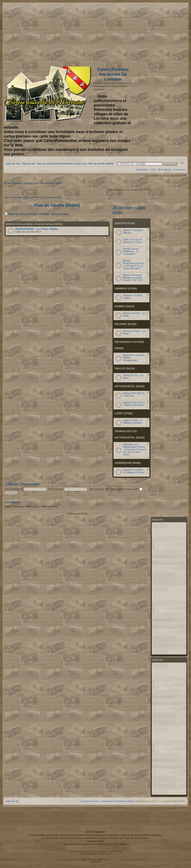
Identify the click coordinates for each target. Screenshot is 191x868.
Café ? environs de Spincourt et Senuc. (133, 241)
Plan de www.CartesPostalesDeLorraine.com (62, 164)
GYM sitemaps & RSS (77, 514)
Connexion (180, 169)
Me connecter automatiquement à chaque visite (116, 489)
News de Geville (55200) (21, 214)
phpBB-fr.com (103, 859)
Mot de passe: (56, 489)
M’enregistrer (165, 169)
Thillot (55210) (125, 369)
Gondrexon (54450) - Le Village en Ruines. (134, 471)
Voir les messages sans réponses (21, 183)
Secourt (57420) (125, 324)
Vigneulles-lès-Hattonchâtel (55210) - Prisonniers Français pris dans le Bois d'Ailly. (134, 449)
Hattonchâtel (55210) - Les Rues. (134, 394)
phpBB (86, 851)
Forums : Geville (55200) (54, 214)
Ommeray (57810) (126, 289)
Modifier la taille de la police (182, 163)
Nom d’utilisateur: (14, 489)
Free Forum (105, 854)
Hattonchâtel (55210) (130, 386)
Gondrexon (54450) (128, 463)
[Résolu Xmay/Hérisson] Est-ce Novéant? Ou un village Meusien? (134, 265)
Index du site (13, 164)
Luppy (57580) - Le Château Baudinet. (133, 422)
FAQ (153, 169)
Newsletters (142, 169)
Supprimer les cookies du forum (118, 801)
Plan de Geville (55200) (101, 164)
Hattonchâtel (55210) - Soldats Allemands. (134, 404)
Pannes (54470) (125, 306)
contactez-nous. (96, 841)
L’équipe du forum (90, 801)
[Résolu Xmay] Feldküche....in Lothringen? (131, 251)
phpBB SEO (96, 862)
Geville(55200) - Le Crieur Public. (37, 229)
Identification (125, 223)
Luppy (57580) (124, 413)
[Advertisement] (152, 33)
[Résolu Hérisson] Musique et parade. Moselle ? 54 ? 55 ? (133, 278)
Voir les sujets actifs (51, 183)
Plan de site (28, 164)
